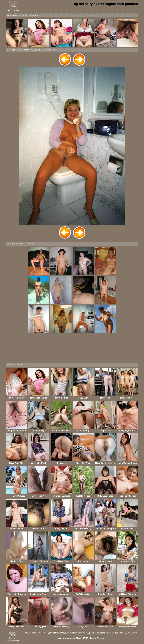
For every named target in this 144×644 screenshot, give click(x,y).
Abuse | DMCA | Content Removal (90, 638)
